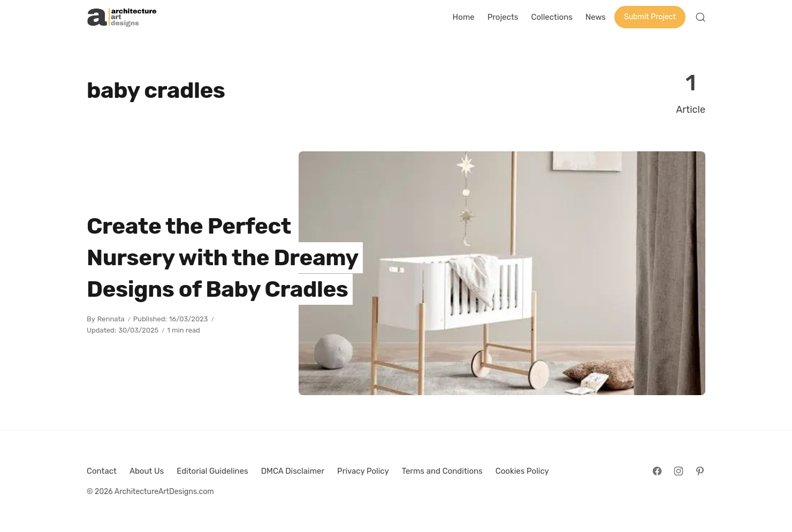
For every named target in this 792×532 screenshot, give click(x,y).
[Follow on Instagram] (679, 471)
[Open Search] (700, 17)
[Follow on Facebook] (657, 471)
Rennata (111, 319)
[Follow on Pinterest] (700, 471)
